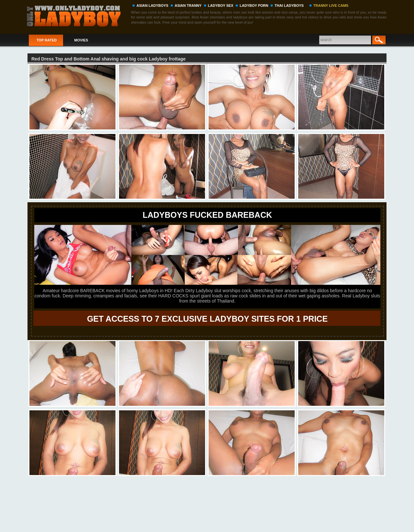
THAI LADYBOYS (289, 6)
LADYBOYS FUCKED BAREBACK (207, 215)
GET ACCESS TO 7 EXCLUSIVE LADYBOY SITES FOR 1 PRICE (207, 319)
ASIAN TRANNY (188, 6)
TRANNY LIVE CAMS (331, 6)
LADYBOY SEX (221, 6)
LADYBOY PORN (254, 6)
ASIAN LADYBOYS (152, 6)
